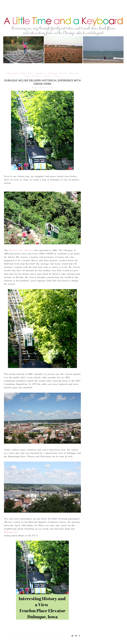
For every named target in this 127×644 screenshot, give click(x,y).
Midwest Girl (11, 532)
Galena (48, 76)
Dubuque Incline (58, 73)
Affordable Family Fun (20, 73)
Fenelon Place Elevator (21, 250)
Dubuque (41, 73)
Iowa (57, 76)
